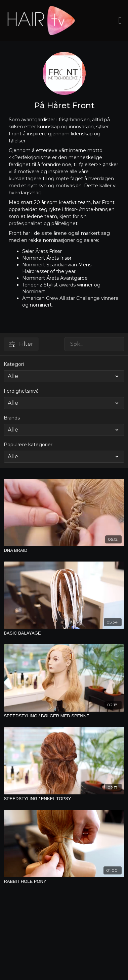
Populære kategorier (28, 445)
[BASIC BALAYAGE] (64, 633)
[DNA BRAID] (64, 550)
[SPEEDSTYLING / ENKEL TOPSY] (64, 799)
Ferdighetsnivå (21, 391)
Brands (12, 418)
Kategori (14, 364)
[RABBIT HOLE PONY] (64, 881)
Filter (21, 344)
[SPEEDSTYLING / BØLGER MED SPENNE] (64, 716)
